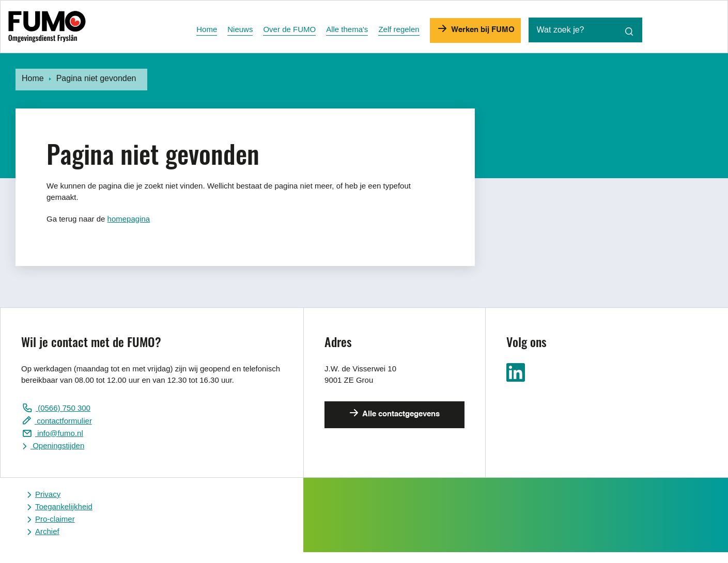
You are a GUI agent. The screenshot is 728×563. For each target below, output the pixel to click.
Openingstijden (57, 445)
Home (207, 29)
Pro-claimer (55, 519)
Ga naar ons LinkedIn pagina (516, 372)
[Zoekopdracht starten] (629, 32)
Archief (47, 531)
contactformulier (63, 421)
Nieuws (240, 29)
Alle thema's (347, 29)
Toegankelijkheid (64, 506)
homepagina (129, 219)
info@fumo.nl (59, 433)
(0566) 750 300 (63, 408)
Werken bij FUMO (482, 30)
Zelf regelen (399, 29)
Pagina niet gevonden (96, 78)
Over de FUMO (289, 29)
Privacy (48, 494)
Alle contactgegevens (400, 414)
